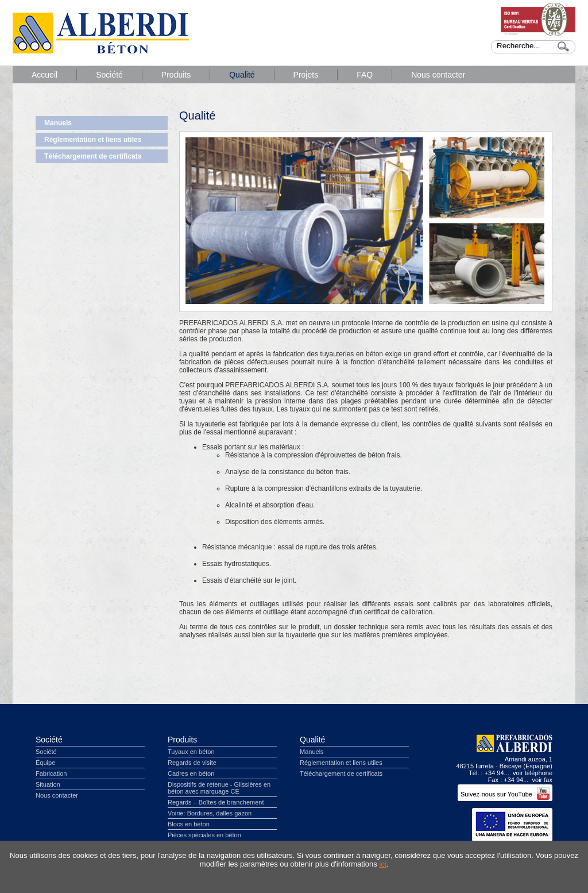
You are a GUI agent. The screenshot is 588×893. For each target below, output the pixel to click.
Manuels (58, 123)
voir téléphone (533, 773)
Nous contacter (438, 75)
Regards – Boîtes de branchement (216, 802)
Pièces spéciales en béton (204, 835)
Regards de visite (192, 763)
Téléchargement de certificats (93, 156)
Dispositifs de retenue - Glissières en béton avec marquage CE (219, 788)
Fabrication (51, 773)
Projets (306, 75)
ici (382, 864)
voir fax (542, 780)
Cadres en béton (191, 773)
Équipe (45, 763)
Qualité (242, 75)
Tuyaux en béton (191, 752)
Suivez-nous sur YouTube (505, 794)
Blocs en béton (189, 824)
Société (109, 75)
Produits (176, 75)
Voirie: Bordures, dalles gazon (210, 813)
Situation (48, 784)
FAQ (365, 75)
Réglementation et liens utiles (93, 140)
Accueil (45, 75)
